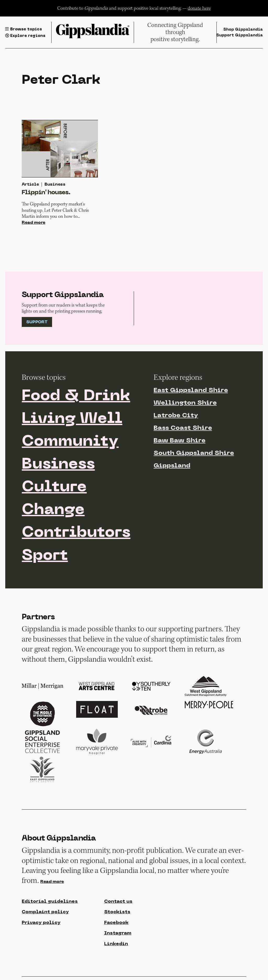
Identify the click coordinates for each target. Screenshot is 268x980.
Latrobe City (176, 416)
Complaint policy (45, 912)
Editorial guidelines (50, 902)
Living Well (72, 419)
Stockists (117, 912)
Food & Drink (76, 396)
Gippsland (172, 466)
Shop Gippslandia (243, 30)
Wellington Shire (185, 403)
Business (58, 465)
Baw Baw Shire (180, 441)
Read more (33, 223)
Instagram (118, 933)
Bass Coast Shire (183, 428)
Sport (45, 556)
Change (53, 510)
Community (70, 442)
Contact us (118, 902)
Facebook (116, 923)
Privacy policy (41, 923)
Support (37, 322)
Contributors (76, 533)
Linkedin (116, 944)
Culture (54, 487)
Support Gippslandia (239, 35)
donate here (199, 8)
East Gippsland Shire (191, 391)
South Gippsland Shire (194, 453)
